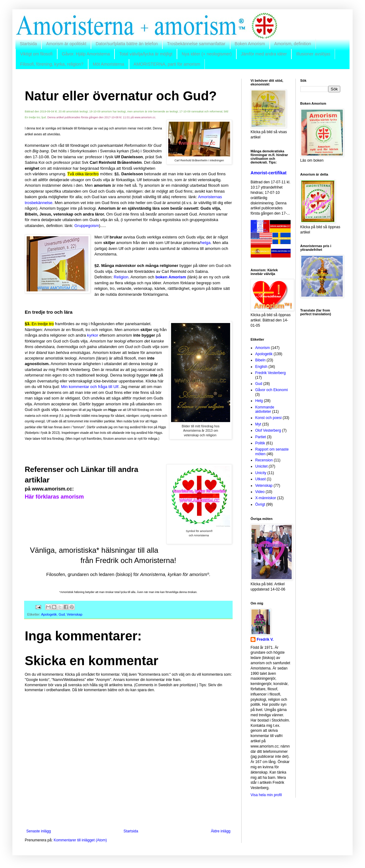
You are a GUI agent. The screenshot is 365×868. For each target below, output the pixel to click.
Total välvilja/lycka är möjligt (146, 54)
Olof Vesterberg (268, 430)
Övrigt (260, 504)
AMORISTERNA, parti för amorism (167, 64)
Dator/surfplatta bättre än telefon (127, 44)
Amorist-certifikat (268, 173)
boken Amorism (171, 277)
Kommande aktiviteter (265, 409)
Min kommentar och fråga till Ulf (90, 387)
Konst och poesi (268, 418)
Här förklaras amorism (54, 497)
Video (260, 492)
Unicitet (261, 466)
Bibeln (260, 360)
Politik (260, 443)
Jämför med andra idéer (264, 54)
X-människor (266, 498)
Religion (121, 277)
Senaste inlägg (39, 831)
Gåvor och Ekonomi (271, 390)
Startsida (28, 44)
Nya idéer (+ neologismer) (206, 54)
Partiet (261, 437)
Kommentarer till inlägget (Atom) (80, 840)
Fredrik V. (265, 639)
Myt (258, 424)
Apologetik (49, 614)
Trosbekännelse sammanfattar (196, 44)
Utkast (260, 479)
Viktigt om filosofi (36, 54)
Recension (264, 460)
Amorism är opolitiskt (66, 44)
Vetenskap (75, 614)
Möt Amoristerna (109, 64)
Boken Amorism (250, 44)
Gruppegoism (87, 226)
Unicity (261, 473)
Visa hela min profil (266, 795)
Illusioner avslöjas (313, 54)
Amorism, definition (293, 44)
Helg (259, 401)
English (261, 367)
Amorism (262, 348)
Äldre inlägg (221, 831)
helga (205, 243)
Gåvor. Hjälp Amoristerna (86, 54)
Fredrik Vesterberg (271, 373)
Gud (62, 614)
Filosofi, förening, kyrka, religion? (52, 64)
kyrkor (93, 335)
